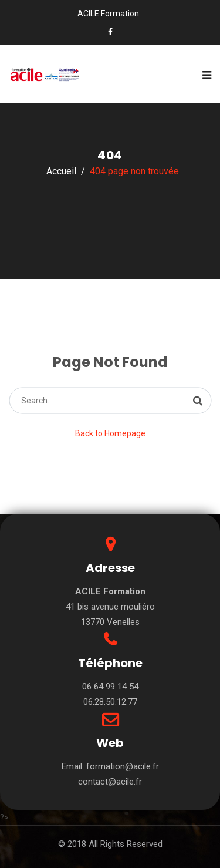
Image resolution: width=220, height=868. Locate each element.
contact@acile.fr (110, 782)
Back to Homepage (110, 433)
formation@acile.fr (123, 766)
